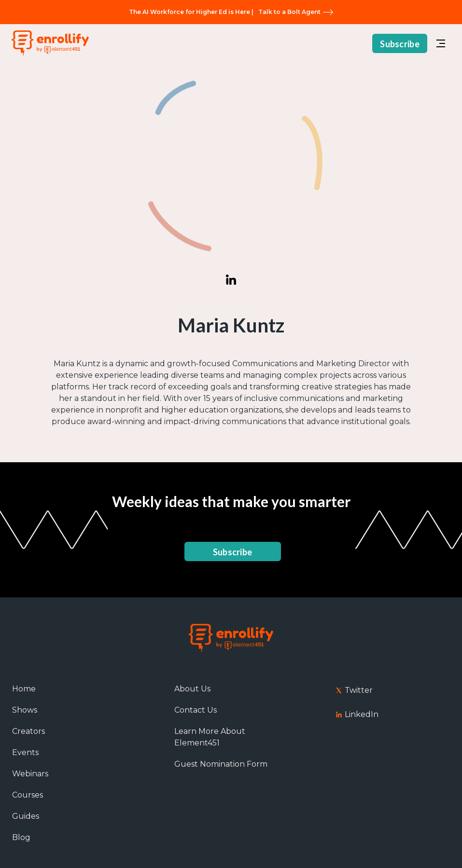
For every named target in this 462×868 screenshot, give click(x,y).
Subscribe (400, 44)
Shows (25, 710)
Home (24, 689)
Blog (21, 837)
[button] (441, 43)
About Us (192, 689)
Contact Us (196, 710)
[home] (50, 44)
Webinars (30, 774)
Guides (26, 816)
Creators (28, 731)
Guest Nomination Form (221, 764)
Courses (28, 795)
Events (25, 752)
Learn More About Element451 (210, 737)
